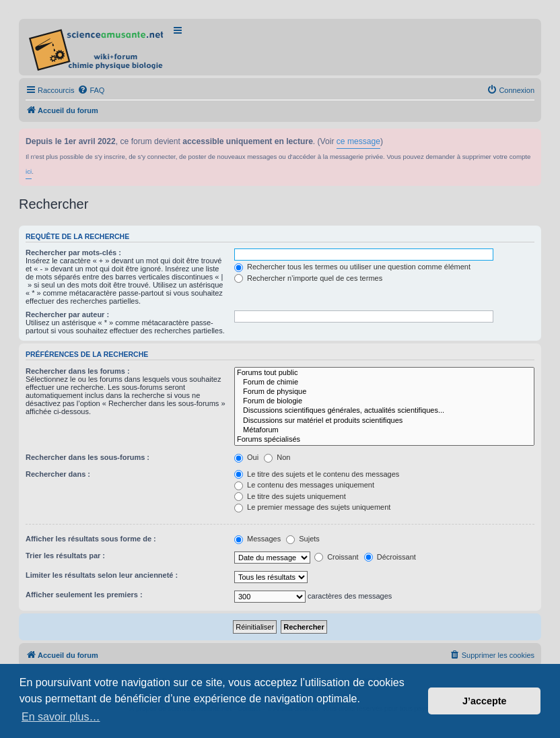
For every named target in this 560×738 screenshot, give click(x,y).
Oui (246, 457)
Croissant (337, 557)
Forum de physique (384, 392)
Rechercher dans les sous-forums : (87, 457)
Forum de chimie (384, 382)
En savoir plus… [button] (61, 717)
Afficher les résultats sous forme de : (91, 539)
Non (277, 457)
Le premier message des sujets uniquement (312, 507)
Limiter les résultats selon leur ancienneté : (102, 575)
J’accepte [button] (485, 701)
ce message (358, 141)
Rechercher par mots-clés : (73, 253)
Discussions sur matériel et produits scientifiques (384, 421)
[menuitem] (91, 90)
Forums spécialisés (384, 440)
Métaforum (384, 430)
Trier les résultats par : (65, 556)
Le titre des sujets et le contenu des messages (317, 474)
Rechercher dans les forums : (78, 371)
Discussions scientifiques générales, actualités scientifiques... (384, 411)
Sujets (303, 539)
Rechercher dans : (58, 474)
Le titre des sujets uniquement (290, 496)
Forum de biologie (384, 401)
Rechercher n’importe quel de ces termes (308, 278)
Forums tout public (384, 373)
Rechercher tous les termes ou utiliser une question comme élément (352, 267)
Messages (257, 539)
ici (29, 171)
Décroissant (390, 557)
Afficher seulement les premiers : (84, 595)
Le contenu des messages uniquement (304, 485)
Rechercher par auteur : (67, 314)
